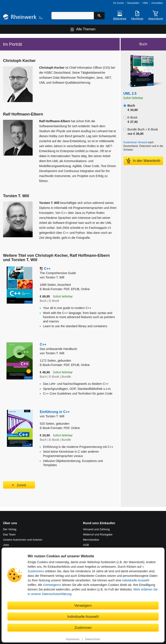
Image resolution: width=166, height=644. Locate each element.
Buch (131, 108)
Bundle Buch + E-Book (141, 132)
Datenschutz (93, 639)
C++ (78, 271)
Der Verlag (10, 529)
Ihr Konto (119, 3)
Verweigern (52, 585)
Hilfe (145, 3)
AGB (86, 545)
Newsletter (133, 3)
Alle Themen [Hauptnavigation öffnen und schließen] (86, 29)
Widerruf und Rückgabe (98, 534)
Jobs (6, 545)
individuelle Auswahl (136, 580)
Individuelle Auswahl (83, 616)
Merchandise (91, 540)
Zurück (22, 485)
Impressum (73, 639)
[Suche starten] (99, 16)
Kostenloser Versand (135, 142)
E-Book (131, 120)
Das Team (9, 534)
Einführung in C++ (55, 412)
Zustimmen (35, 571)
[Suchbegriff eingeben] (73, 16)
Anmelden (157, 3)
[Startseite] (23, 17)
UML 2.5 (130, 94)
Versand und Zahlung (96, 529)
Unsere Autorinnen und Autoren (23, 540)
